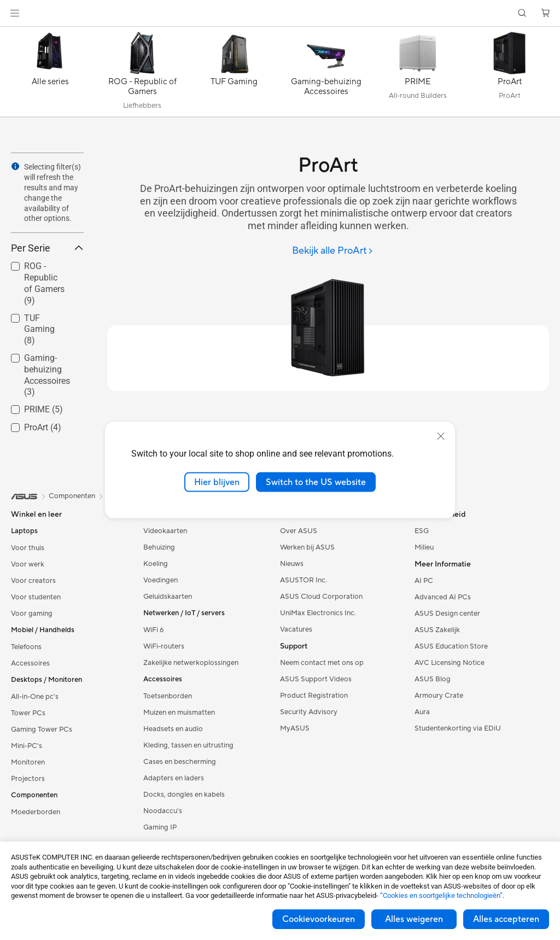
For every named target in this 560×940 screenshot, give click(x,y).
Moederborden (36, 812)
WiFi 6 (153, 630)
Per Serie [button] (47, 248)
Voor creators (33, 581)
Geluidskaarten (168, 597)
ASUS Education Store (451, 646)
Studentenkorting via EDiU (458, 728)
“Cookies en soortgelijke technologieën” (441, 895)
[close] (441, 436)
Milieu (424, 547)
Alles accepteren (506, 919)
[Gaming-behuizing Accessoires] (326, 74)
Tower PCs (28, 713)
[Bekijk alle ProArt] (333, 251)
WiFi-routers (164, 646)
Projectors (28, 779)
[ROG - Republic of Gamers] (142, 74)
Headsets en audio (173, 729)
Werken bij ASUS (307, 547)
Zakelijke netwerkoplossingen (191, 663)
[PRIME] (418, 74)
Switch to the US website (316, 482)
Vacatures (296, 629)
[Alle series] (50, 74)
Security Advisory (309, 712)
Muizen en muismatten (179, 713)
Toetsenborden (168, 696)
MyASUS (295, 728)
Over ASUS (299, 531)
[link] (280, 13)
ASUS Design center (447, 614)
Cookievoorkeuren (319, 919)
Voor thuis (28, 548)
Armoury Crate (439, 696)
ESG (422, 531)
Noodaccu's (163, 811)
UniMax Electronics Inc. (318, 613)
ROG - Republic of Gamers (44, 283)
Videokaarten (165, 531)
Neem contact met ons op (322, 663)
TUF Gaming (39, 329)
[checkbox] (43, 284)
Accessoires (30, 663)
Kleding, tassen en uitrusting (188, 745)
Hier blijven (217, 482)
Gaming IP (160, 827)
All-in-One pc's (35, 697)
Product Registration (314, 696)
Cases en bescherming (180, 762)
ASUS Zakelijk (437, 630)
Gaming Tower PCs (42, 729)
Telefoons (26, 647)
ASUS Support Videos (316, 679)
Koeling (156, 564)
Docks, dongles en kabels (184, 795)
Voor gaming (32, 614)
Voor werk (28, 564)
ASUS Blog (433, 679)
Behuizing (159, 547)
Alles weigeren (414, 919)
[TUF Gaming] (234, 74)
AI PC (424, 581)
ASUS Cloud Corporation (321, 597)
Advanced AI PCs (443, 597)
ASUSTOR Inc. (304, 580)
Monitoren (28, 762)
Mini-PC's (27, 746)
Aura (422, 712)
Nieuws (292, 564)
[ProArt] (510, 74)
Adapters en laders (174, 778)
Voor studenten (36, 597)
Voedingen (161, 580)
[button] (15, 13)
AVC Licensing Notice (450, 663)
